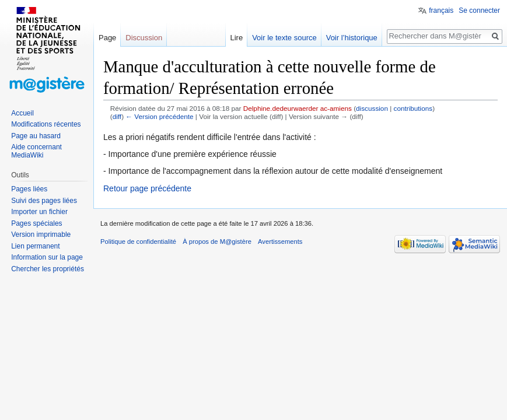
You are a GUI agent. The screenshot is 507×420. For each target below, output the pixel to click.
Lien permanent (35, 246)
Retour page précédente (147, 188)
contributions (413, 108)
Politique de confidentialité (138, 242)
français (441, 10)
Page (107, 38)
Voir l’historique (352, 38)
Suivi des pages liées (44, 201)
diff (117, 116)
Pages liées (29, 189)
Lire (236, 38)
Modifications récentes (46, 124)
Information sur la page (47, 257)
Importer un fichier (39, 212)
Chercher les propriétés (48, 269)
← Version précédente (159, 116)
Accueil (22, 113)
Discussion (144, 38)
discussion (372, 108)
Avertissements (280, 242)
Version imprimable (41, 235)
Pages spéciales (36, 223)
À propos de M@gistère (217, 242)
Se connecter (479, 10)
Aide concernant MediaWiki (36, 151)
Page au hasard (36, 136)
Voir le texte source (284, 38)
